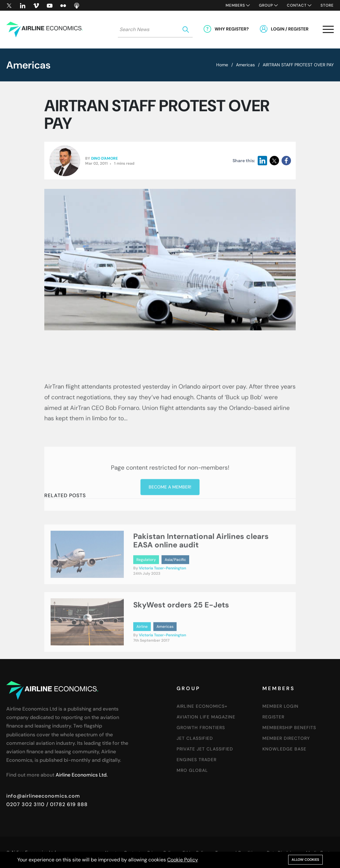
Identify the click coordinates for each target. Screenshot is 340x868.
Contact (297, 5)
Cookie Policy (183, 860)
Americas (245, 65)
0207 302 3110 (25, 804)
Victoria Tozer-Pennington (162, 602)
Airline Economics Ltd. (82, 775)
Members (235, 5)
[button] (328, 31)
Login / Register (290, 29)
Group (266, 5)
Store (327, 5)
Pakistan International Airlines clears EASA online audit (201, 575)
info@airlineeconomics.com (43, 796)
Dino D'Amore (104, 158)
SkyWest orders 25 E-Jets (181, 639)
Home (222, 65)
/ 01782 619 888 (66, 804)
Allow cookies (305, 860)
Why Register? (232, 29)
